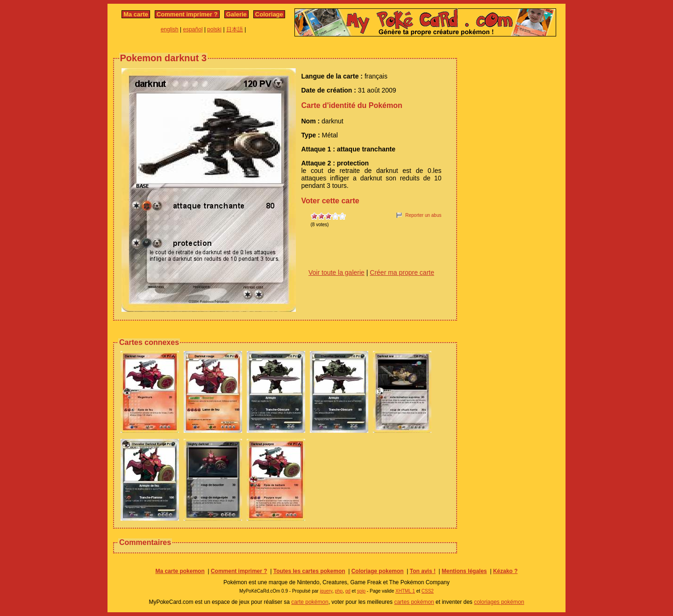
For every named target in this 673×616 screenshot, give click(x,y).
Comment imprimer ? (187, 14)
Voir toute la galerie (336, 272)
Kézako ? (505, 571)
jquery (326, 591)
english (170, 29)
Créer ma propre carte (402, 272)
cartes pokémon (414, 602)
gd (348, 591)
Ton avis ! (423, 571)
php (339, 591)
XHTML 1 (405, 591)
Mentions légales (464, 571)
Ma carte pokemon (180, 571)
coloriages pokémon (499, 602)
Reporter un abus (423, 215)
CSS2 (428, 591)
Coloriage (269, 14)
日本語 (235, 29)
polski (214, 29)
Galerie (236, 14)
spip (361, 591)
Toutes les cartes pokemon (309, 571)
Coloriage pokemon (378, 571)
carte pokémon (310, 602)
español (193, 29)
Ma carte (136, 14)
